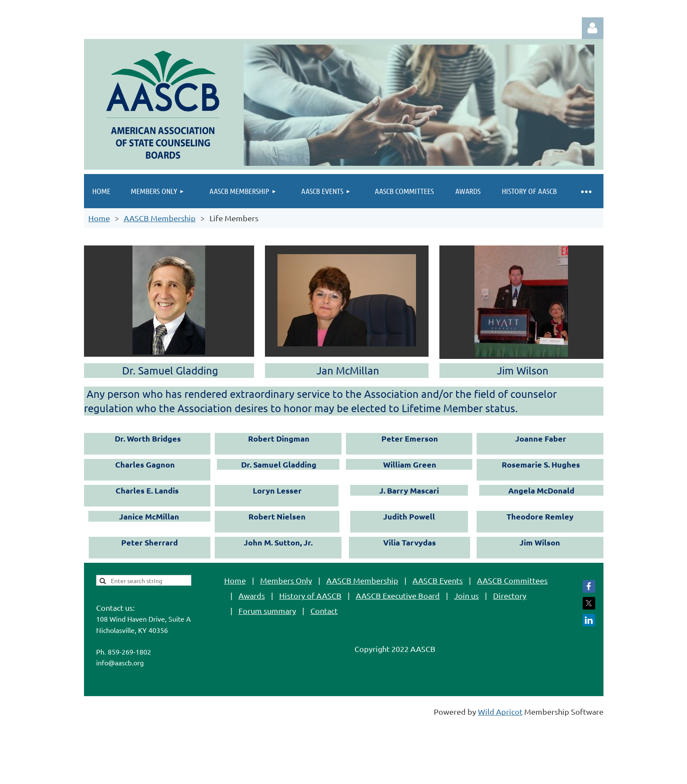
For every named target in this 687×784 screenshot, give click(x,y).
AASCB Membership (160, 218)
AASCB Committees (512, 580)
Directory (510, 595)
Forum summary (267, 611)
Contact (324, 611)
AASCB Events (438, 580)
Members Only (286, 580)
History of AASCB (310, 595)
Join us (466, 595)
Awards (252, 595)
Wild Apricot (500, 711)
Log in (593, 28)
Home (99, 218)
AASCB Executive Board (398, 595)
